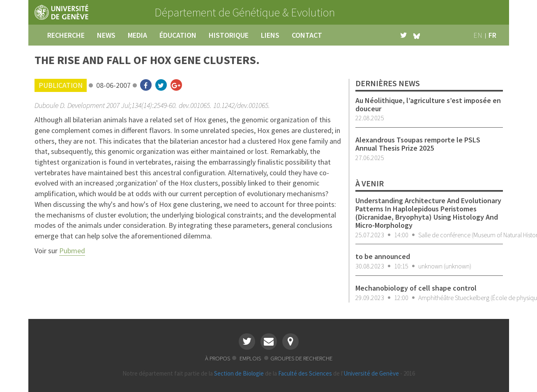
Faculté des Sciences (305, 373)
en (478, 35)
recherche (66, 35)
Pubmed (72, 251)
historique (229, 35)
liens (270, 35)
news (106, 35)
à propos (218, 358)
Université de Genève (371, 373)
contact (307, 35)
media (137, 35)
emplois (251, 358)
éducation (178, 35)
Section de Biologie (239, 373)
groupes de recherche (301, 358)
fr (492, 35)
